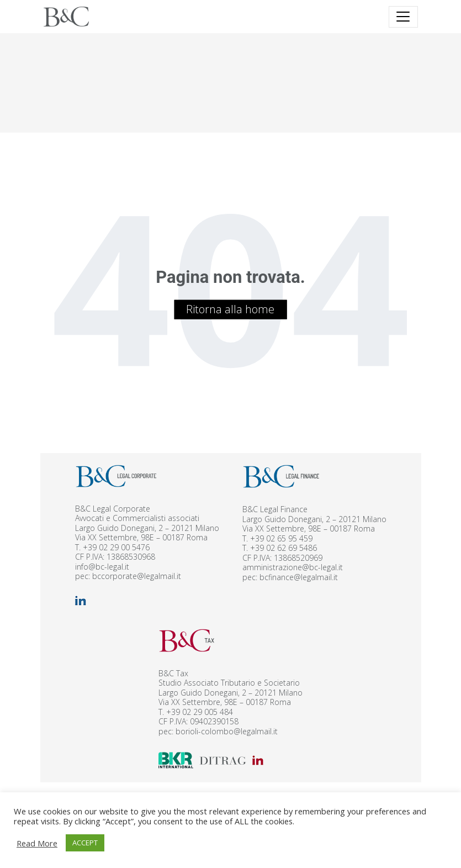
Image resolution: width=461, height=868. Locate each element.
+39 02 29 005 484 (200, 712)
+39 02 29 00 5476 (116, 547)
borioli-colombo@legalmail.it (227, 731)
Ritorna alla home (230, 309)
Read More (37, 843)
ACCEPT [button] (85, 843)
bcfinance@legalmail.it (299, 577)
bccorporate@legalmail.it (137, 576)
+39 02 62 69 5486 (284, 548)
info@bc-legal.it (102, 567)
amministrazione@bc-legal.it (293, 567)
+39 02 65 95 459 (281, 538)
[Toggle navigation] (403, 17)
